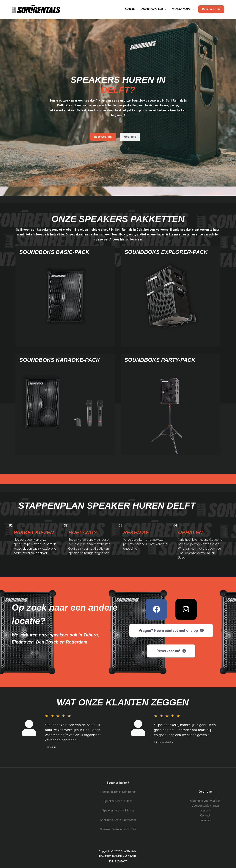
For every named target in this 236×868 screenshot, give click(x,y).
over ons (205, 810)
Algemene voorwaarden (205, 801)
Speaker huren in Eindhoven (118, 829)
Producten (154, 9)
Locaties (205, 820)
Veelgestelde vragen (205, 806)
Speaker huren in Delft (118, 801)
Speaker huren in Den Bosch (118, 792)
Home (130, 9)
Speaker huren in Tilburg (118, 810)
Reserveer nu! (211, 9)
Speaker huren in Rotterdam (118, 820)
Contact (205, 815)
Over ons (183, 9)
